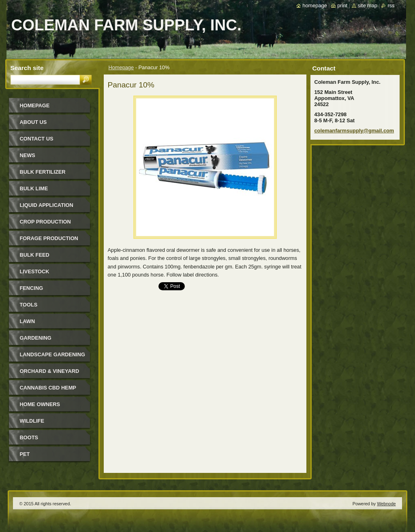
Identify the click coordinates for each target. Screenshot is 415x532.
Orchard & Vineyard (50, 371)
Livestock (35, 271)
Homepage (121, 67)
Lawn (28, 321)
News (28, 155)
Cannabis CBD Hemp (48, 388)
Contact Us (37, 139)
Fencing (32, 288)
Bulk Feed (35, 255)
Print (342, 5)
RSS (391, 5)
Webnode (386, 504)
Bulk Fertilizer (43, 172)
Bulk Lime (34, 188)
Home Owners (40, 404)
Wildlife (32, 421)
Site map (368, 5)
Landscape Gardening (52, 354)
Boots (29, 437)
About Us (33, 122)
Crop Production (45, 222)
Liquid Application (47, 205)
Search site (27, 68)
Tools (29, 305)
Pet (25, 454)
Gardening (36, 338)
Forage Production (49, 238)
